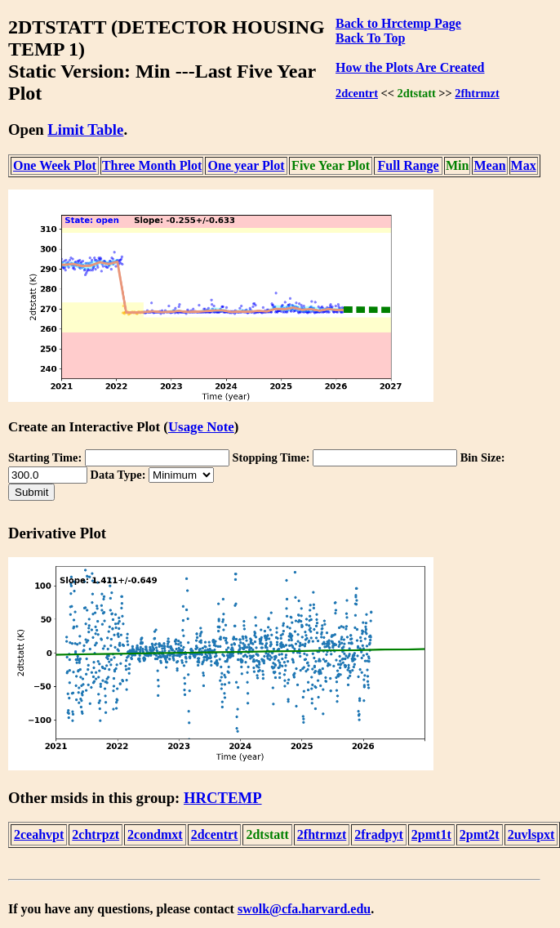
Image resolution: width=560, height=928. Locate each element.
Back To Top (370, 38)
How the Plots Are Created (410, 67)
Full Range (409, 165)
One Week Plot (55, 165)
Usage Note (201, 427)
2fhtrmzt (477, 93)
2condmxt (155, 834)
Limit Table (85, 129)
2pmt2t (480, 834)
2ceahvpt (39, 834)
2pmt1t (431, 834)
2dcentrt (357, 93)
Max (524, 165)
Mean (489, 165)
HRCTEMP (223, 798)
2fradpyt (379, 834)
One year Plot (247, 165)
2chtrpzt (96, 834)
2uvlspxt (531, 834)
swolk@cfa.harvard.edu (304, 909)
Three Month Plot (152, 165)
